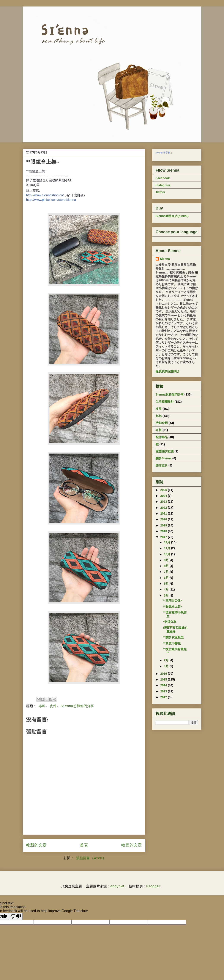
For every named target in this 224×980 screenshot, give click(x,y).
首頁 (84, 845)
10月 (167, 554)
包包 (159, 416)
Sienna (165, 259)
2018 (164, 531)
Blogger (153, 887)
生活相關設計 (165, 402)
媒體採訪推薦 (165, 451)
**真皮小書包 (172, 643)
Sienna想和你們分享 (77, 706)
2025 (164, 490)
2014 (164, 685)
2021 (164, 513)
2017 (164, 537)
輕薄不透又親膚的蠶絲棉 (175, 630)
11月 (167, 548)
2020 (164, 519)
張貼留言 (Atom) (90, 858)
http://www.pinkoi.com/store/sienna (51, 200)
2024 (164, 496)
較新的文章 (36, 845)
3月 (167, 595)
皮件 (53, 706)
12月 (167, 542)
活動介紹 (162, 423)
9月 (167, 560)
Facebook (163, 178)
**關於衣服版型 (173, 637)
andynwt (118, 887)
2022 (164, 508)
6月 (167, 578)
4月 (167, 589)
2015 (164, 679)
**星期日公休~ (173, 600)
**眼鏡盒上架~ (173, 607)
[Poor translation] (16, 916)
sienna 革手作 (163, 153)
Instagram (163, 185)
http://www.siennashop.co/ (45, 195)
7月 (167, 572)
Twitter (160, 192)
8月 (167, 566)
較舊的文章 (132, 845)
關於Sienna (164, 458)
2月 (167, 660)
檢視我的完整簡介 (168, 371)
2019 (164, 525)
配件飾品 (162, 437)
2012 (164, 697)
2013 (164, 691)
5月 (167, 584)
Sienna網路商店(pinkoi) (172, 216)
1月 (167, 666)
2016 (164, 674)
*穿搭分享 (170, 622)
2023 (164, 502)
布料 (42, 706)
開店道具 (162, 465)
